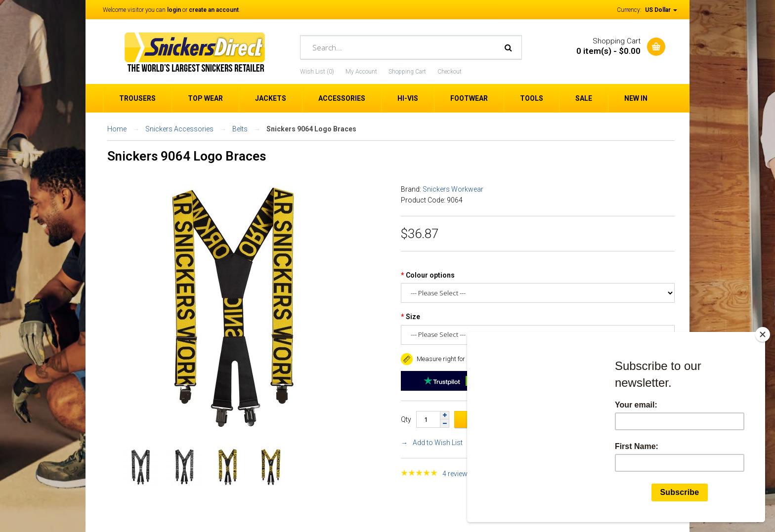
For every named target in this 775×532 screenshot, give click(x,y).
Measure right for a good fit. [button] (448, 359)
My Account (361, 72)
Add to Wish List (438, 443)
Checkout (450, 72)
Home (117, 129)
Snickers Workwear (453, 189)
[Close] (763, 334)
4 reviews (457, 474)
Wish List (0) (317, 72)
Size (413, 317)
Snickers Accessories (179, 129)
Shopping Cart (407, 72)
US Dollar (661, 10)
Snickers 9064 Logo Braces (311, 129)
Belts (240, 129)
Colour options (430, 275)
